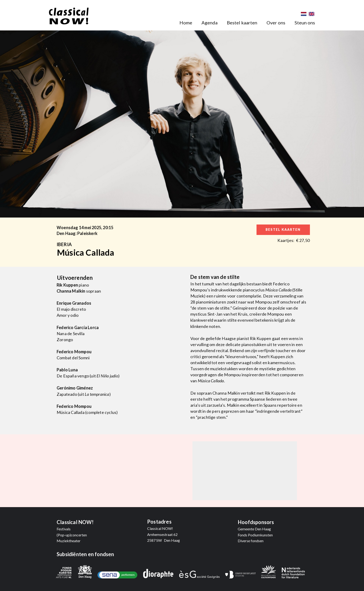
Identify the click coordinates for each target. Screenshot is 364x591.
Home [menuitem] (186, 23)
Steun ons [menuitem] (305, 23)
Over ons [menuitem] (276, 23)
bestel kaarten (283, 229)
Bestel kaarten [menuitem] (242, 23)
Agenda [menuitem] (210, 23)
